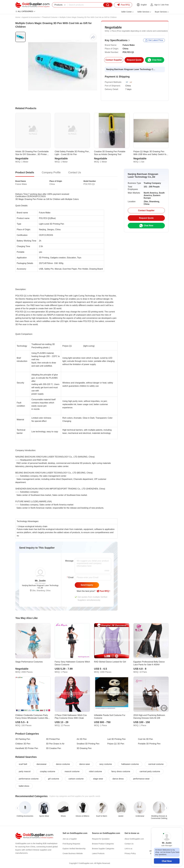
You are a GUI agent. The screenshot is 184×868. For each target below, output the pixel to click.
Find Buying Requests (71, 844)
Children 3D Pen (23, 744)
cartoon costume (76, 779)
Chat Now (167, 861)
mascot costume (72, 771)
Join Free (165, 5)
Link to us (128, 849)
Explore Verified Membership (74, 849)
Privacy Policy (130, 853)
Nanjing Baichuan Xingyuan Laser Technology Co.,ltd (131, 69)
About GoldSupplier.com (134, 839)
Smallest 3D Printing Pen (88, 744)
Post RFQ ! (103, 591)
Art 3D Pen (82, 739)
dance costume (63, 764)
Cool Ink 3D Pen (145, 739)
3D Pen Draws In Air (55, 744)
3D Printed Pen (53, 739)
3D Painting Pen (23, 739)
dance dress (118, 779)
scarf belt (23, 764)
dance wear (85, 764)
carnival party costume (150, 771)
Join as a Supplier (70, 839)
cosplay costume (48, 771)
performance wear (141, 779)
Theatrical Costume (50, 17)
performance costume (29, 779)
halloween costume (130, 764)
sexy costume (106, 764)
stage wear (98, 779)
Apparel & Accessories (31, 17)
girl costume (54, 779)
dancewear (42, 764)
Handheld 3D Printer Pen (27, 748)
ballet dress (24, 786)
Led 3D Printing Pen (116, 739)
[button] (17, 808)
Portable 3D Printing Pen (149, 744)
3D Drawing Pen (84, 748)
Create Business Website (73, 853)
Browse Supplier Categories (103, 849)
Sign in (157, 5)
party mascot (25, 771)
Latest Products (98, 853)
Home (18, 17)
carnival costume (156, 764)
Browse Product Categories (103, 844)
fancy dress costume (121, 771)
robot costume (95, 771)
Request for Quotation (101, 839)
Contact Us (129, 844)
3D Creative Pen (53, 748)
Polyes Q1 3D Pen (116, 744)
